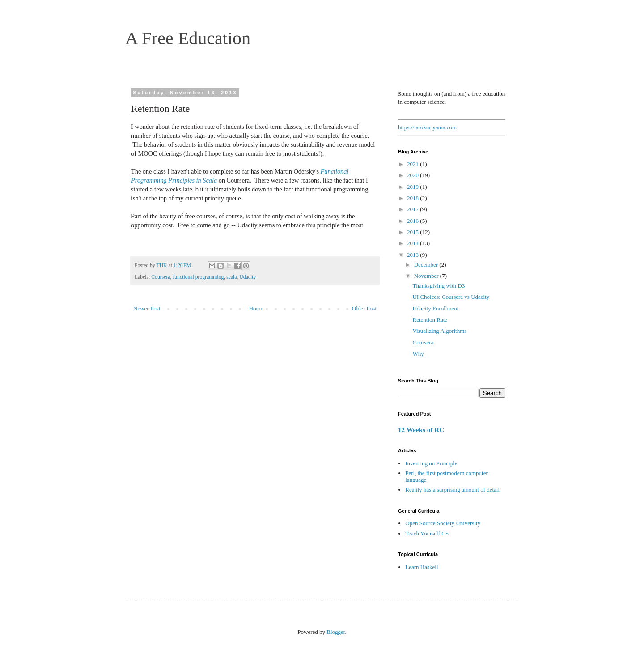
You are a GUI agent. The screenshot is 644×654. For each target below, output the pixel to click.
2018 (413, 198)
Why (418, 354)
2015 (413, 232)
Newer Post (147, 308)
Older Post (364, 308)
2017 (413, 209)
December (427, 265)
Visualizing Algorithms (439, 331)
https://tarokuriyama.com (427, 127)
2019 (413, 187)
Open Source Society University (443, 523)
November (427, 276)
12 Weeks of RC (421, 430)
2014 (413, 243)
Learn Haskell (422, 567)
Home (256, 308)
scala (231, 277)
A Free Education (188, 38)
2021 (413, 164)
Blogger (336, 632)
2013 (413, 255)
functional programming (198, 277)
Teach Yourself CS (427, 533)
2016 (413, 221)
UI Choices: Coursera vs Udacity (451, 297)
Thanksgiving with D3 (439, 286)
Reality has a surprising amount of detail (452, 490)
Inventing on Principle (431, 463)
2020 (413, 175)
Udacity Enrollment (435, 308)
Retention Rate (430, 320)
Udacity (248, 277)
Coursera (161, 277)
